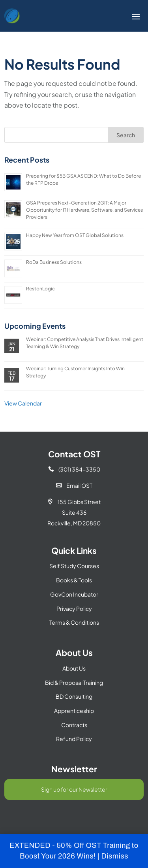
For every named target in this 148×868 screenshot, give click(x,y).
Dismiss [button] (115, 856)
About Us (74, 668)
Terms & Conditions (74, 622)
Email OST (74, 485)
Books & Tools (74, 580)
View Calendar (23, 403)
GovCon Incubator (74, 594)
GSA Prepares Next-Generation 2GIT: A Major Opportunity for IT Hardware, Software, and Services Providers (84, 210)
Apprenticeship (74, 711)
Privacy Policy (74, 608)
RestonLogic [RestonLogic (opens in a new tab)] (40, 289)
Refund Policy (74, 739)
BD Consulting (74, 696)
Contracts (74, 725)
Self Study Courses (74, 566)
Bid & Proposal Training (74, 682)
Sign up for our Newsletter (74, 789)
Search (126, 135)
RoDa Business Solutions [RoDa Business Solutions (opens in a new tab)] (54, 262)
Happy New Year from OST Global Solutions (75, 235)
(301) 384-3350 (74, 469)
